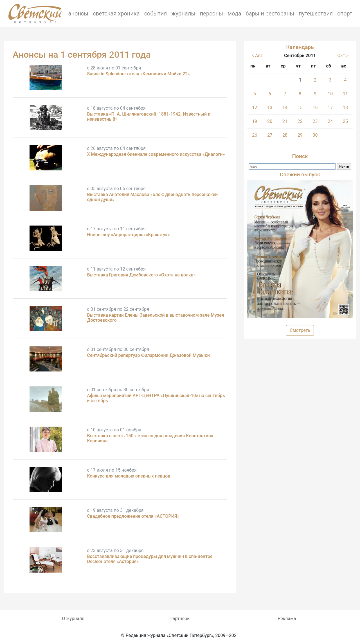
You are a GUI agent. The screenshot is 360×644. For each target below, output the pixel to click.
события (156, 13)
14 (285, 108)
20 (270, 121)
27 (270, 135)
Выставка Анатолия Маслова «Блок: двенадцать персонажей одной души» (152, 197)
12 (255, 108)
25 (345, 121)
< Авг (257, 56)
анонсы (78, 13)
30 (315, 135)
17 (330, 108)
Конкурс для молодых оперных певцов (129, 476)
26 (255, 135)
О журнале (73, 619)
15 (300, 108)
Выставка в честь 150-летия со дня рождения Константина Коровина (150, 438)
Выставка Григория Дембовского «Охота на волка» (141, 275)
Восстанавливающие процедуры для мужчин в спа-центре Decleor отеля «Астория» (150, 559)
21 (285, 121)
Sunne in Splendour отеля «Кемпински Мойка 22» (138, 74)
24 (330, 121)
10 (330, 94)
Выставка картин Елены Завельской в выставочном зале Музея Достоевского (155, 318)
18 (345, 108)
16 (315, 108)
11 (345, 94)
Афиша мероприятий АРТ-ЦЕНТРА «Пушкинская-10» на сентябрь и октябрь (156, 398)
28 (285, 135)
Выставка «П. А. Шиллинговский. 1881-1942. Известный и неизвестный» (149, 117)
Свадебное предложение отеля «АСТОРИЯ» (133, 516)
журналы (183, 13)
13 (270, 108)
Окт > (343, 56)
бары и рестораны (270, 13)
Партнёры (180, 619)
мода (234, 13)
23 (315, 121)
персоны (211, 13)
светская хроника (116, 13)
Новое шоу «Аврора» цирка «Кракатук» (128, 235)
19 (255, 121)
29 (300, 135)
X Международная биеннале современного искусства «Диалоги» (156, 154)
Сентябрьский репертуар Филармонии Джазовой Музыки (148, 355)
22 (300, 121)
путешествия (316, 13)
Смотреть (300, 330)
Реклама (287, 619)
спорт (345, 13)
